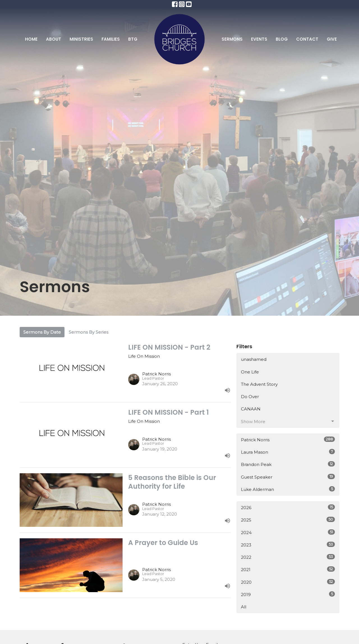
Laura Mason (288, 452)
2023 (288, 545)
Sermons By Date (42, 332)
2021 (288, 569)
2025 (288, 520)
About (54, 39)
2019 (288, 594)
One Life (250, 372)
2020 (288, 582)
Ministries (81, 39)
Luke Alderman (288, 489)
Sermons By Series (88, 332)
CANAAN (251, 409)
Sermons (232, 39)
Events (259, 39)
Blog (282, 39)
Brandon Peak (288, 464)
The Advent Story (259, 384)
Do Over (250, 397)
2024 (288, 532)
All (244, 607)
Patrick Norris (288, 439)
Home (31, 39)
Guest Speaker (288, 477)
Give (332, 39)
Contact (307, 39)
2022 (288, 557)
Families (111, 39)
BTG (133, 39)
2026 (288, 507)
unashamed (254, 359)
